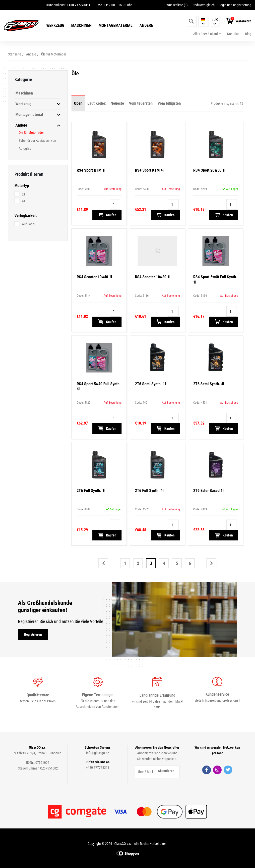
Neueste (117, 103)
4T (24, 201)
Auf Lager (29, 224)
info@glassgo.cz (97, 753)
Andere (146, 25)
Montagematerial (116, 25)
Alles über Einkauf (206, 34)
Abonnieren (166, 771)
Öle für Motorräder (54, 54)
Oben (78, 103)
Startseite (15, 54)
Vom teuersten (141, 103)
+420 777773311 (98, 768)
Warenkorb (243, 21)
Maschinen (81, 25)
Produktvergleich (203, 5)
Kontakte (233, 34)
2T (24, 194)
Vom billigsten (169, 103)
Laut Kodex (96, 103)
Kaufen (107, 215)
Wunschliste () (177, 5)
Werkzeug (55, 25)
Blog (248, 34)
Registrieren (33, 634)
